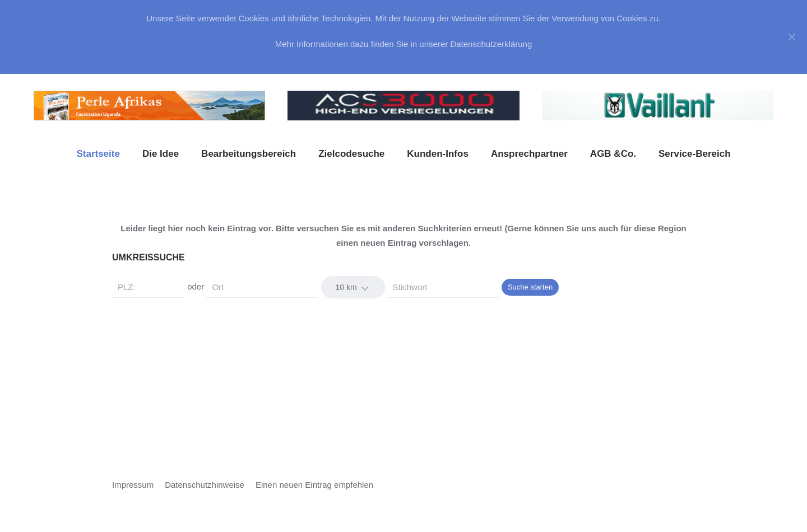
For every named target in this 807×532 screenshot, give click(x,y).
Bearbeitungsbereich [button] (249, 154)
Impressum (133, 485)
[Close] (792, 37)
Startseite (98, 154)
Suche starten (530, 287)
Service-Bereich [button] (695, 154)
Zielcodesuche (351, 154)
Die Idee (161, 154)
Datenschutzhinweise (205, 485)
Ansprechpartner (529, 154)
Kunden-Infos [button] (438, 154)
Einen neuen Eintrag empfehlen (314, 485)
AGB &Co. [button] (613, 154)
